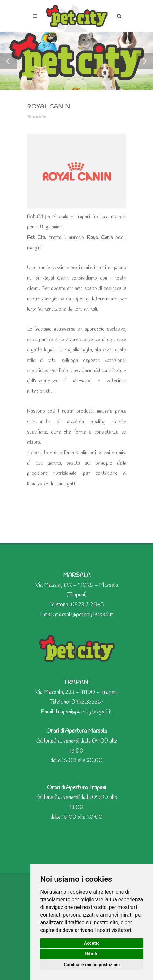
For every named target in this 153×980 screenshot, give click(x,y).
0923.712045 (87, 605)
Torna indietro (36, 117)
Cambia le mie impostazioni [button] (92, 965)
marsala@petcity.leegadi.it (84, 615)
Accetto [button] (92, 943)
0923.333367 (88, 702)
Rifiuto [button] (92, 954)
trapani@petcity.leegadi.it (84, 712)
